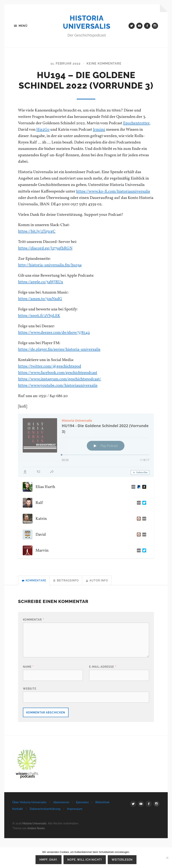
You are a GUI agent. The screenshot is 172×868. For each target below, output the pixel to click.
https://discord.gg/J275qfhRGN (45, 248)
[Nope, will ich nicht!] (167, 858)
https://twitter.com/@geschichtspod (50, 366)
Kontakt (18, 809)
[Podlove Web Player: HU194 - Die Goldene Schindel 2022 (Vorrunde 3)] (86, 445)
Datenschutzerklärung (45, 809)
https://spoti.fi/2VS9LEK (39, 316)
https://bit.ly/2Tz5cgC (37, 231)
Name (28, 667)
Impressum (75, 809)
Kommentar (33, 620)
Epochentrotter (136, 123)
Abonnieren (61, 802)
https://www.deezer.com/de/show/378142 (54, 333)
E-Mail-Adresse (103, 667)
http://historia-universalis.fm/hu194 (50, 265)
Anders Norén (36, 828)
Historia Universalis (87, 22)
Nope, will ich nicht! (85, 860)
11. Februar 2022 (66, 63)
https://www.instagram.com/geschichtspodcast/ (60, 379)
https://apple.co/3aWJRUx (41, 282)
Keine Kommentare (104, 63)
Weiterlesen (122, 860)
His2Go (43, 130)
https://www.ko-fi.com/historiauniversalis (113, 191)
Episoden (82, 802)
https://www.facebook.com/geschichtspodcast (58, 373)
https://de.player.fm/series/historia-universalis (59, 349)
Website (30, 689)
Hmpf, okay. (49, 860)
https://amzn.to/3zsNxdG (40, 299)
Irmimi (99, 130)
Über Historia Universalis (29, 802)
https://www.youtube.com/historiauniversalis (58, 386)
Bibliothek (102, 802)
